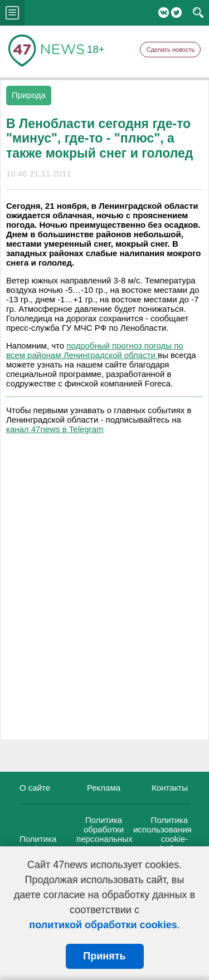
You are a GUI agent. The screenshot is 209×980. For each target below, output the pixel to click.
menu (12, 13)
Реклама (104, 788)
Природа (29, 95)
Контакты (170, 788)
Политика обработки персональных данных (104, 834)
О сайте (35, 788)
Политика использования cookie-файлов (162, 834)
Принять (104, 956)
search (198, 13)
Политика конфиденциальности (62, 844)
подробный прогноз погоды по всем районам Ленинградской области (95, 350)
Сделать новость (170, 50)
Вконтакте (164, 13)
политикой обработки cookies (103, 925)
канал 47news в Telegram (55, 429)
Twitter (176, 13)
